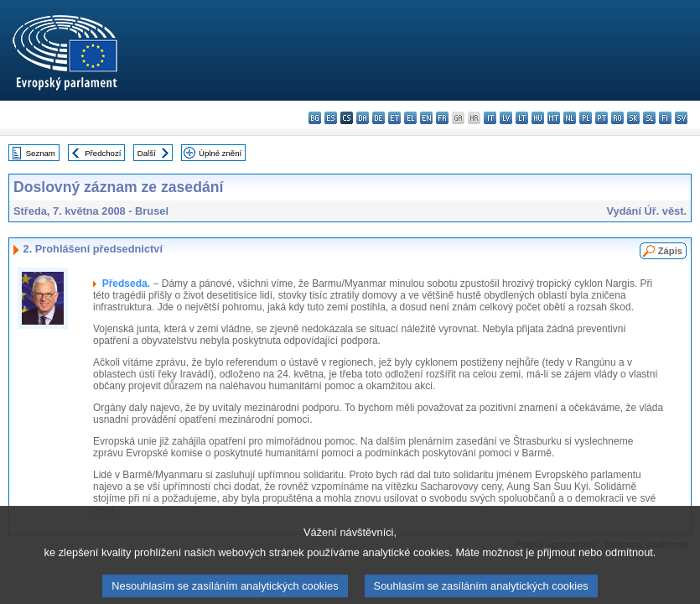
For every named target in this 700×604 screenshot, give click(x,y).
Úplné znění (220, 153)
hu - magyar (538, 118)
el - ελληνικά (410, 118)
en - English (426, 118)
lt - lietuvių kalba (522, 118)
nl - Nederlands (570, 118)
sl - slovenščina (649, 118)
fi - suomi (665, 118)
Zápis (670, 251)
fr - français (442, 118)
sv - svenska (681, 118)
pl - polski (586, 118)
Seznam (41, 153)
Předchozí (103, 153)
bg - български (315, 118)
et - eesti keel (394, 118)
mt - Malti (554, 118)
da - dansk (363, 118)
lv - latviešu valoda (506, 118)
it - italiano (490, 118)
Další (147, 153)
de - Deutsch (379, 118)
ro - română (617, 118)
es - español (331, 118)
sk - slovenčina (633, 118)
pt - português (601, 118)
